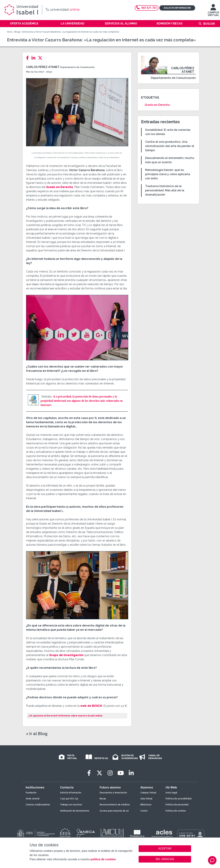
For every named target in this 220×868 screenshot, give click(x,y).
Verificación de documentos (75, 811)
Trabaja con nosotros (71, 805)
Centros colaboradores (38, 805)
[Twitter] (41, 58)
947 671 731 (147, 8)
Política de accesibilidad (179, 799)
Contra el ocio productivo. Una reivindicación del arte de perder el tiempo (170, 146)
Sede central (33, 799)
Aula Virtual (146, 799)
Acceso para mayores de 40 (114, 811)
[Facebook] (28, 58)
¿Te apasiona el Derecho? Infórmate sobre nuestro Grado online (65, 716)
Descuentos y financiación (113, 793)
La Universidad (73, 23)
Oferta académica (24, 23)
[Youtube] (121, 773)
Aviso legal (171, 793)
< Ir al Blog (37, 734)
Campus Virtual (148, 793)
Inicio (10, 32)
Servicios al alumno (121, 23)
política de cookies (103, 859)
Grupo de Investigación (66, 655)
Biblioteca (146, 805)
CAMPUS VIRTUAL (213, 12)
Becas (103, 799)
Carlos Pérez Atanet (43, 67)
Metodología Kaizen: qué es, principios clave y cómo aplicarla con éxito (168, 174)
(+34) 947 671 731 (69, 799)
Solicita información (177, 8)
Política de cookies (176, 811)
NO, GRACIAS (165, 859)
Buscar (209, 24)
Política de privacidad (177, 805)
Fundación (31, 793)
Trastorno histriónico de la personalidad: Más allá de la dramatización (165, 190)
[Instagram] (110, 773)
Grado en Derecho (60, 187)
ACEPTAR (165, 849)
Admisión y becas (169, 23)
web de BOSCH (91, 706)
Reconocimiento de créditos (115, 805)
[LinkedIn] (34, 58)
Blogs (17, 32)
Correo (144, 811)
